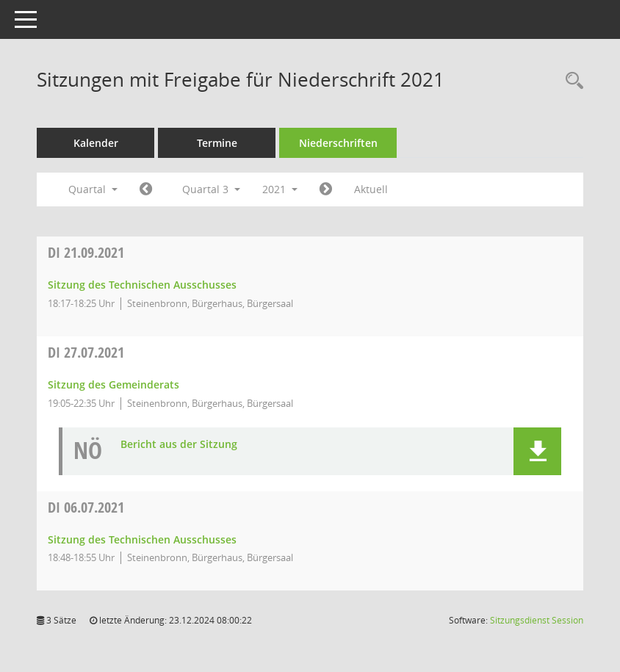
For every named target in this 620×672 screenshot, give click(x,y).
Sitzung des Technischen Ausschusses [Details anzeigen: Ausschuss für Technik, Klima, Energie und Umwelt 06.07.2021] (142, 539)
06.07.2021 (86, 507)
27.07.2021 (86, 352)
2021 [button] (280, 189)
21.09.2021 (86, 252)
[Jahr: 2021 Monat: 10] (326, 189)
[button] (537, 451)
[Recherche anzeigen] (571, 81)
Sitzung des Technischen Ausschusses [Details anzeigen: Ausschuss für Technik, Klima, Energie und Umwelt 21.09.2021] (142, 285)
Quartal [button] (93, 189)
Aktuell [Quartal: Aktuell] (371, 189)
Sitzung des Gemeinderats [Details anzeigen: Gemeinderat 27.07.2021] (113, 384)
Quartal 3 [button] (211, 189)
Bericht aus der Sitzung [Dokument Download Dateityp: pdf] (179, 445)
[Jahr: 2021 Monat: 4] (146, 189)
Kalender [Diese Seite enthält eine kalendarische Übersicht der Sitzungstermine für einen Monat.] (96, 143)
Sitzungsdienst (537, 620)
